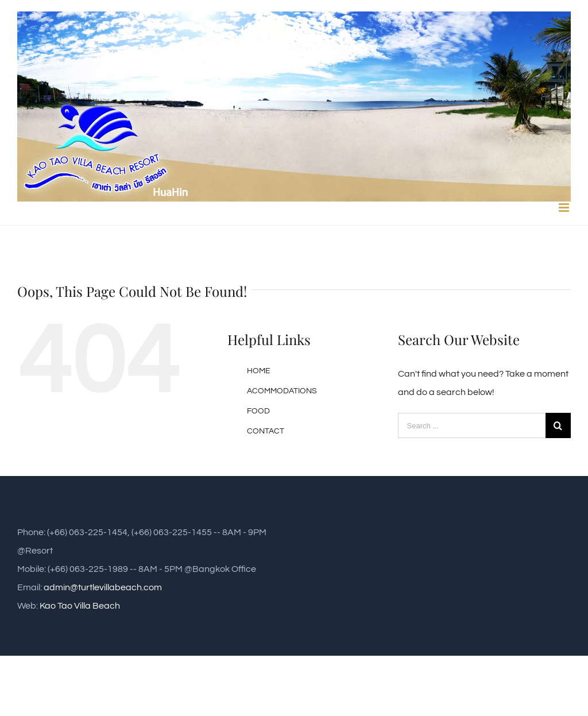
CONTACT (266, 431)
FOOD (258, 411)
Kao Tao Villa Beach (80, 606)
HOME (259, 371)
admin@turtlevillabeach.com (103, 587)
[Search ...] (472, 425)
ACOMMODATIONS (282, 391)
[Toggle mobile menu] (565, 208)
